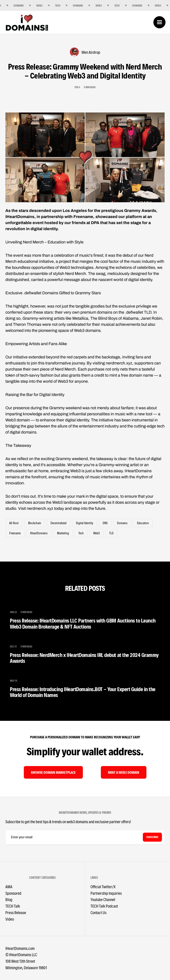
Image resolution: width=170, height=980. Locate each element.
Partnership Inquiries (106, 893)
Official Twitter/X (103, 887)
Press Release (16, 912)
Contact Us (98, 912)
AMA (9, 887)
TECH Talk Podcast (104, 906)
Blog (9, 899)
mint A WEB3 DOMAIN (124, 772)
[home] (27, 22)
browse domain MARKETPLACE (53, 772)
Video (10, 919)
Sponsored (13, 893)
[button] (159, 22)
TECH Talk (13, 906)
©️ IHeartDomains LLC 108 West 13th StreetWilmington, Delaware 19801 (26, 961)
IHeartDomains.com (20, 948)
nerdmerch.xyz (40, 508)
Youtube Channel (103, 899)
